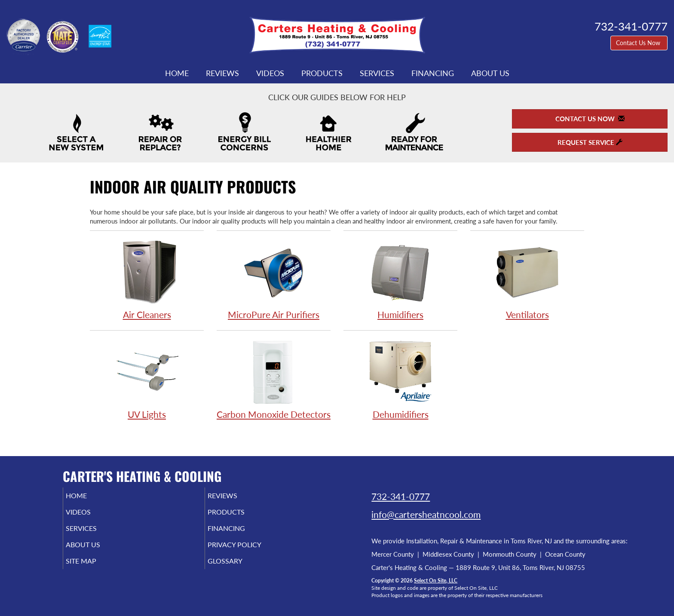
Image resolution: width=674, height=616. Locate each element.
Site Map (93, 569)
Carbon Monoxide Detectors (274, 379)
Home (177, 73)
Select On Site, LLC (436, 581)
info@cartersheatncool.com (426, 514)
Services (377, 73)
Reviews (222, 73)
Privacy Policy (248, 551)
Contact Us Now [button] (639, 43)
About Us (490, 73)
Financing (433, 73)
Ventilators (527, 280)
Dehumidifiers (400, 379)
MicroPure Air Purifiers (274, 280)
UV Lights (147, 379)
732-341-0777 (401, 496)
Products (322, 73)
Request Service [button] (590, 142)
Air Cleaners (147, 280)
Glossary (237, 569)
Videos (270, 73)
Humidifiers (400, 280)
